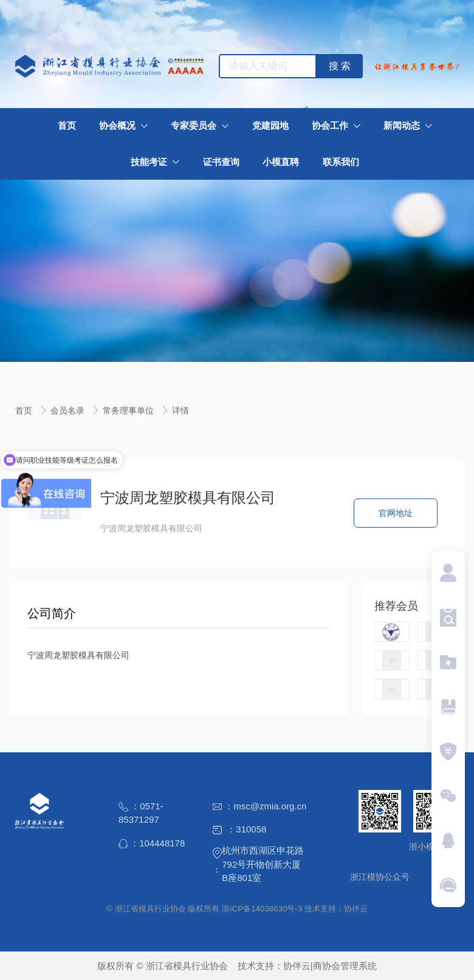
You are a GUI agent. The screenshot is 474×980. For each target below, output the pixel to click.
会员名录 (69, 410)
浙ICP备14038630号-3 (262, 909)
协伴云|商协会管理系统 (330, 966)
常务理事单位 (129, 410)
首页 (25, 410)
